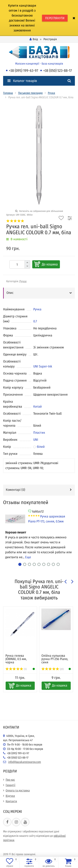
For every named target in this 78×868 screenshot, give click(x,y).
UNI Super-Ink (43, 366)
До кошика (50, 264)
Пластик (39, 433)
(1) (16, 669)
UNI (36, 440)
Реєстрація (50, 39)
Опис (10, 293)
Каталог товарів (22, 81)
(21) (53, 669)
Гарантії (11, 785)
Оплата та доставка (18, 791)
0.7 (35, 321)
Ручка (37, 309)
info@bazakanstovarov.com (25, 762)
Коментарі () (15, 490)
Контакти (11, 801)
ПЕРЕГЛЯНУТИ (55, 18)
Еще (28, 557)
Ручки (51, 93)
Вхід (34, 39)
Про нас (10, 780)
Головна (8, 93)
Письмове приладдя (30, 93)
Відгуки (10, 796)
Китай (38, 406)
